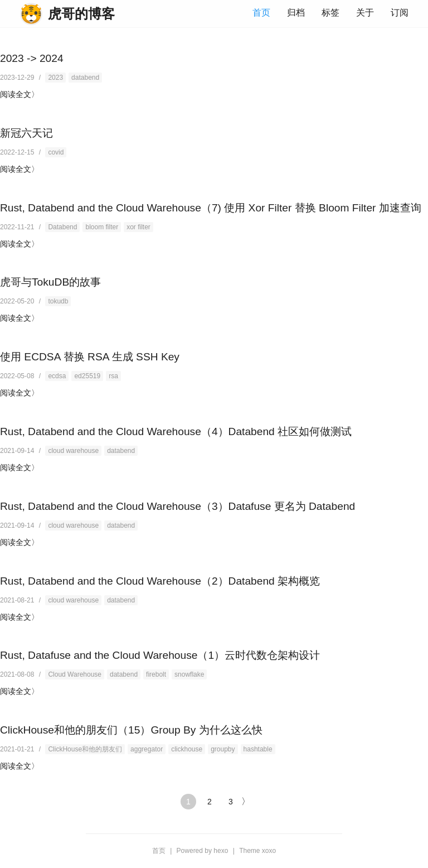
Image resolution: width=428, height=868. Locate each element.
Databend (62, 227)
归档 (296, 13)
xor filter (138, 227)
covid (56, 152)
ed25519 (87, 376)
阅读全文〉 (20, 94)
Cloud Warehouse (75, 674)
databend (85, 78)
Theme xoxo (257, 851)
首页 (261, 13)
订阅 (400, 13)
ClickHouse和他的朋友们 (85, 749)
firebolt (156, 674)
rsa (113, 376)
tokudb (58, 301)
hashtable (258, 749)
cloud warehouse (73, 451)
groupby (223, 749)
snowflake (189, 674)
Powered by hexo (203, 851)
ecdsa (57, 376)
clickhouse (187, 749)
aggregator (147, 749)
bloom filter (102, 227)
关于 (365, 13)
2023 (55, 78)
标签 (330, 13)
